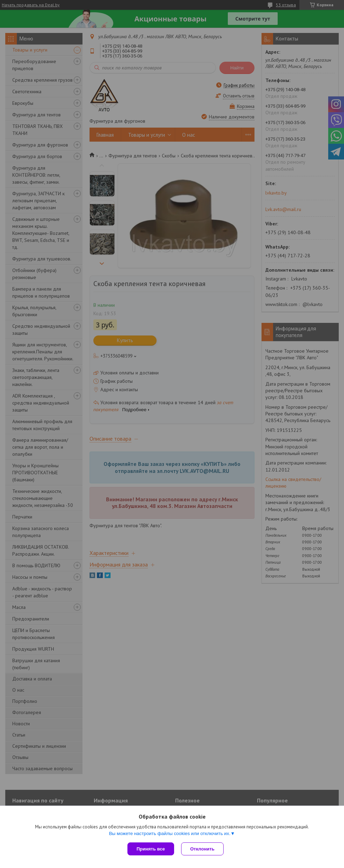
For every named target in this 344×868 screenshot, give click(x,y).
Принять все (151, 849)
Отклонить (202, 849)
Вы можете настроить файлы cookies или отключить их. (170, 833)
